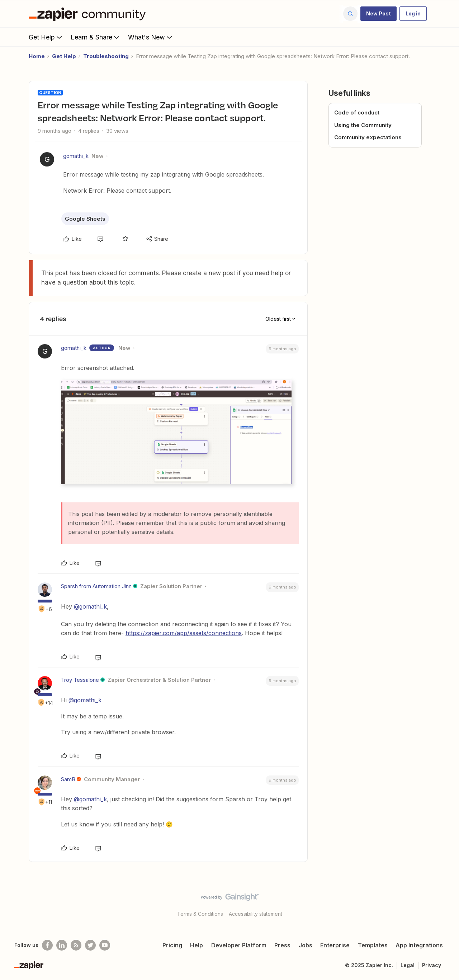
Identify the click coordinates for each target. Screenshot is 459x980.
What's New (151, 37)
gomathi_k (76, 156)
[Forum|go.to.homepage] (89, 14)
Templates (373, 945)
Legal (408, 965)
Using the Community (363, 125)
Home (37, 56)
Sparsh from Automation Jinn (96, 586)
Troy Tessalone (80, 680)
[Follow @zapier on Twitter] (90, 945)
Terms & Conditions (200, 914)
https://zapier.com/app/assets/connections (184, 633)
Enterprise (335, 945)
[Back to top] (445, 903)
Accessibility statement (255, 914)
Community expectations (368, 137)
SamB (68, 779)
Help (197, 945)
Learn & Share (96, 37)
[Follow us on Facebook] (47, 945)
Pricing (172, 945)
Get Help (46, 37)
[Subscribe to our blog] (76, 945)
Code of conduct (357, 112)
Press (282, 945)
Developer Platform (239, 945)
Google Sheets (85, 219)
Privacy (432, 965)
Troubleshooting (106, 56)
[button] (378, 14)
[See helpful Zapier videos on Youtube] (105, 945)
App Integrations (419, 945)
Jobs (306, 945)
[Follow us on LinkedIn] (62, 945)
